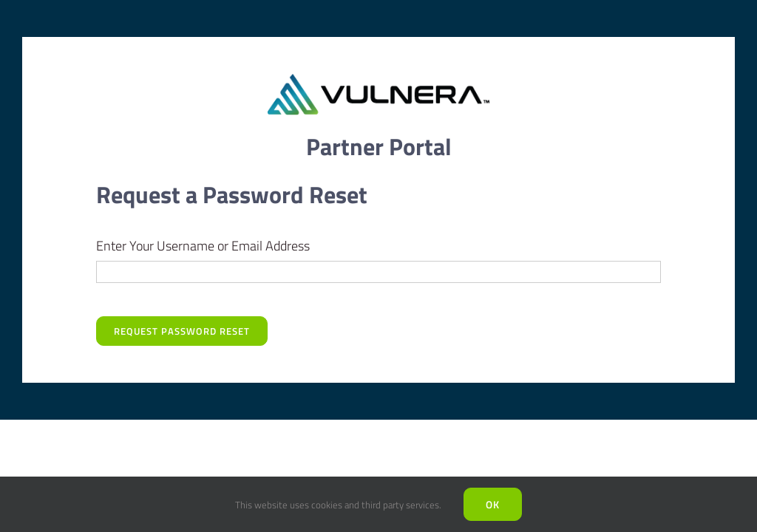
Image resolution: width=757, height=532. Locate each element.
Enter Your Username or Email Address (203, 246)
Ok (493, 504)
